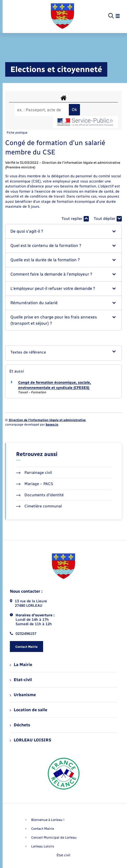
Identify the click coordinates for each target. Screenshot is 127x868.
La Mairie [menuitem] (21, 665)
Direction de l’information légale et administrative (47, 420)
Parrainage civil (34, 473)
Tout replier (75, 219)
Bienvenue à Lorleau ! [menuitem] (48, 820)
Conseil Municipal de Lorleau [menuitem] (54, 837)
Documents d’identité (40, 495)
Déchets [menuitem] (20, 725)
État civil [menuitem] (64, 855)
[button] (63, 231)
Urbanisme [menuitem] (23, 695)
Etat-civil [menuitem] (21, 680)
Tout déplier (108, 219)
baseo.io (52, 425)
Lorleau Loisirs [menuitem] (43, 846)
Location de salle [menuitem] (29, 710)
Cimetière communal (39, 506)
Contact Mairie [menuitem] (43, 829)
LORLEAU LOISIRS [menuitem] (31, 740)
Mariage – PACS (35, 484)
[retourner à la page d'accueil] (62, 16)
